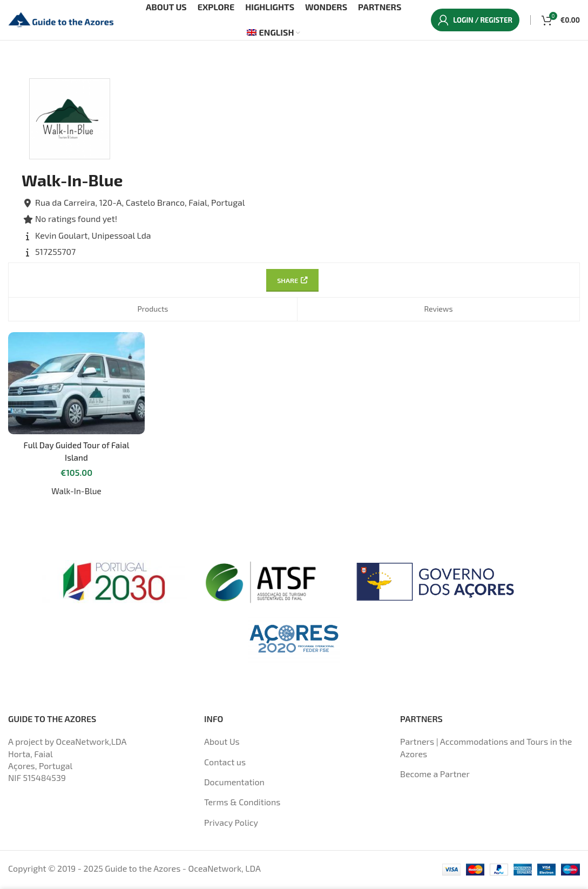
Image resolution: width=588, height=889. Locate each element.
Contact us (225, 764)
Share (291, 284)
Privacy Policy (231, 824)
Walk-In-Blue (76, 493)
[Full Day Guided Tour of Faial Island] (76, 386)
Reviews (438, 313)
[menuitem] (274, 35)
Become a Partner (435, 776)
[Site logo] (62, 20)
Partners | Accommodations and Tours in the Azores (486, 750)
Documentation (234, 784)
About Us (222, 744)
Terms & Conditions (242, 804)
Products (153, 313)
